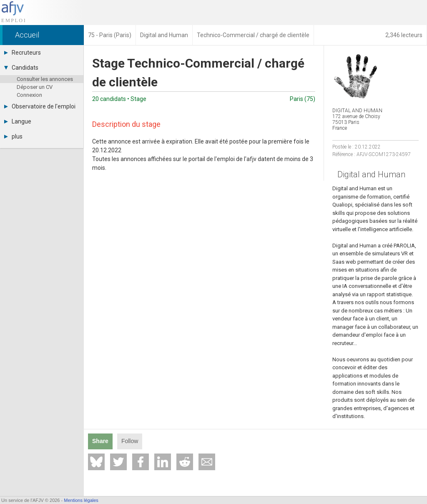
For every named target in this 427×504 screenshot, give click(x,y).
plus (13, 136)
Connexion (29, 95)
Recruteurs (23, 53)
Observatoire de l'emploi (40, 106)
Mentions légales (81, 500)
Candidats (21, 68)
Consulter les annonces (45, 79)
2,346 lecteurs (404, 35)
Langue (18, 121)
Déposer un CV (35, 87)
